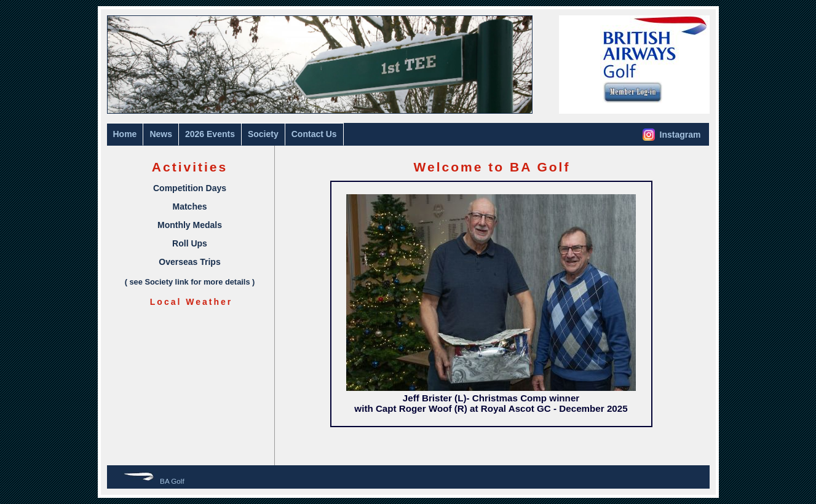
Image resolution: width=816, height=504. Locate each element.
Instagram (672, 135)
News (161, 134)
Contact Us (314, 134)
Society (263, 134)
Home (125, 134)
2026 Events (210, 134)
